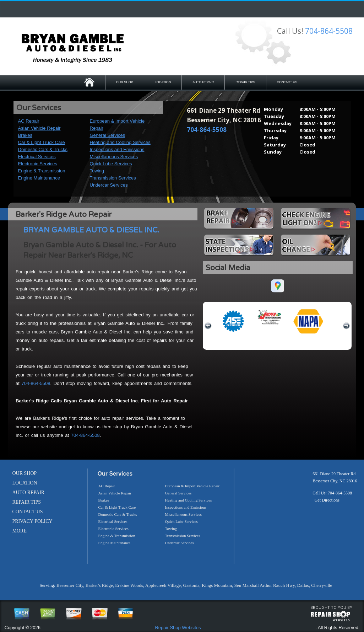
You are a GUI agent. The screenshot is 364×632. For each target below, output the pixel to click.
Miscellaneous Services (114, 157)
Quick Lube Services (111, 164)
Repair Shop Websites (178, 628)
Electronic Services (38, 164)
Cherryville (322, 585)
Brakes (25, 135)
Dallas (303, 585)
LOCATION (163, 82)
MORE (20, 531)
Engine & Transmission (42, 171)
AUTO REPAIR (203, 82)
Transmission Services (113, 178)
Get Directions (327, 500)
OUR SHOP (125, 82)
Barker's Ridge (99, 585)
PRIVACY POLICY (32, 521)
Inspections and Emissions (117, 149)
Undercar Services (109, 185)
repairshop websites (330, 616)
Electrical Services (37, 157)
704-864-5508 (329, 31)
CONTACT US (287, 82)
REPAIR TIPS (245, 82)
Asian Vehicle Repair (39, 128)
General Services (108, 135)
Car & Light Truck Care (42, 142)
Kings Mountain (217, 585)
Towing (97, 171)
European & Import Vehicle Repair (192, 486)
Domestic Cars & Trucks (43, 149)
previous (208, 326)
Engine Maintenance (39, 178)
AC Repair (29, 121)
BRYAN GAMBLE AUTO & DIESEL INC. (91, 230)
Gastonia (191, 585)
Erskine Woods (129, 585)
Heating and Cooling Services (120, 142)
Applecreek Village (163, 585)
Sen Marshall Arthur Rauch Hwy (265, 585)
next (346, 326)
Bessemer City (70, 585)
